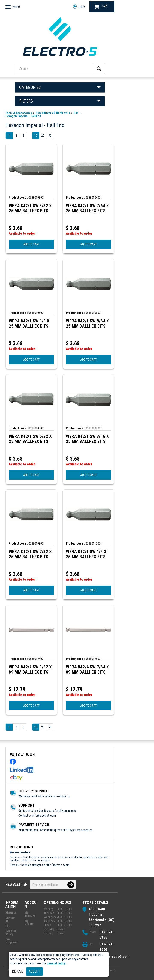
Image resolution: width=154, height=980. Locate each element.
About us (11, 913)
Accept (34, 971)
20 (43, 136)
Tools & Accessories (19, 113)
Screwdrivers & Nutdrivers (53, 113)
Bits (76, 113)
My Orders (29, 922)
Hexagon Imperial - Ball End (23, 116)
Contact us (10, 919)
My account (30, 914)
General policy (11, 933)
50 (50, 136)
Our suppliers (11, 941)
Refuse (17, 971)
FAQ (8, 926)
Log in (79, 7)
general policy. (56, 963)
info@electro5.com (44, 816)
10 (36, 136)
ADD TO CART (31, 244)
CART (101, 7)
